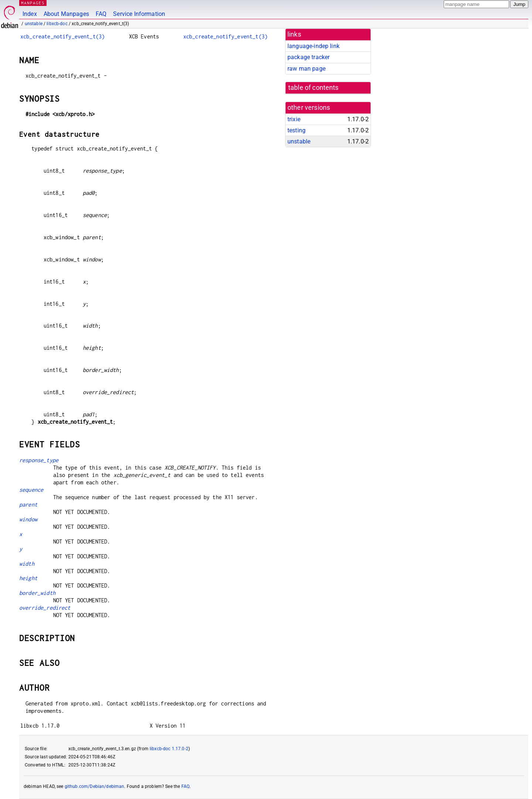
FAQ (101, 14)
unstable (34, 24)
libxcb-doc (57, 24)
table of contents (313, 88)
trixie (294, 119)
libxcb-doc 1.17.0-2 (169, 749)
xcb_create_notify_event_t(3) (62, 36)
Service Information (139, 14)
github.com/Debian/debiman (95, 786)
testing (296, 130)
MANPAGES (33, 3)
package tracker (308, 57)
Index (30, 14)
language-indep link (313, 46)
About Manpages (66, 14)
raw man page (306, 69)
